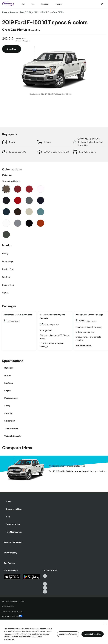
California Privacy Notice (12, 611)
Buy (23, 4)
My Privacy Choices (12, 616)
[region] (54, 632)
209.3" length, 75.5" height (57, 152)
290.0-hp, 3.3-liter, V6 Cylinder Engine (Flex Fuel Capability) (91, 142)
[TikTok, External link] (45, 576)
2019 (36, 12)
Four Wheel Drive (88, 152)
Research (45, 4)
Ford (22, 12)
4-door (12, 142)
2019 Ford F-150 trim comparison (69, 471)
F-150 (29, 12)
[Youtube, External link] (45, 584)
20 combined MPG (17, 152)
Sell (33, 4)
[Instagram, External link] (45, 588)
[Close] (105, 623)
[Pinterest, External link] (45, 592)
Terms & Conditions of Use (13, 601)
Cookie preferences (68, 634)
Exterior (7, 175)
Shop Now (12, 49)
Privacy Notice (8, 606)
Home (5, 12)
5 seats (47, 142)
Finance (59, 4)
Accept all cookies (93, 634)
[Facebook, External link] (45, 580)
